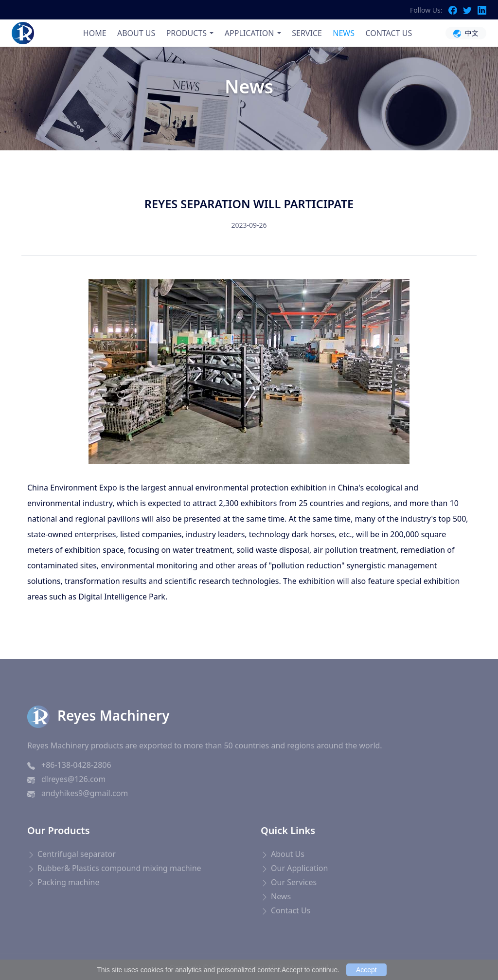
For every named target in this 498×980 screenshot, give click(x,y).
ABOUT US (136, 33)
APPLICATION (249, 33)
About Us (288, 854)
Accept (366, 970)
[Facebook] (456, 10)
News (239, 115)
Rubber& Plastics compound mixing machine (119, 868)
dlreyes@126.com (73, 779)
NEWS (344, 33)
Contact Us (291, 910)
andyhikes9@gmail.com (85, 793)
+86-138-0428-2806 (76, 765)
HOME (95, 33)
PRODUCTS (187, 33)
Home (207, 115)
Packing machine (68, 882)
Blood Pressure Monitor (59, 948)
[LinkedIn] (482, 10)
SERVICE (307, 33)
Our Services (294, 882)
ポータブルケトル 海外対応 (165, 948)
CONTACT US (389, 33)
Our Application (299, 868)
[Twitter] (470, 10)
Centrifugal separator (77, 854)
